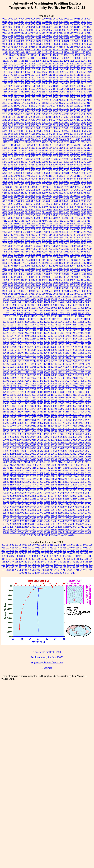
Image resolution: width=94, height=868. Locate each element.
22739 (54, 504)
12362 (40, 322)
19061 (75, 414)
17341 (88, 381)
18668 (40, 406)
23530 (75, 524)
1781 (55, 97)
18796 (61, 409)
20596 (20, 454)
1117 (50, 52)
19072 (20, 417)
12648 (54, 355)
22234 (81, 490)
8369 (72, 271)
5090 (61, 137)
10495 (88, 302)
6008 (61, 181)
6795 (16, 210)
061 (86, 550)
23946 (68, 532)
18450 (88, 400)
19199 (54, 420)
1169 (77, 58)
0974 (5, 50)
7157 (89, 221)
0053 (16, 24)
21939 (81, 482)
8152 (50, 260)
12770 (81, 367)
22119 (61, 487)
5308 (16, 167)
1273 (27, 64)
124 (47, 559)
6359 (39, 198)
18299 (47, 398)
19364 (81, 423)
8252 (89, 268)
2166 (84, 103)
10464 (33, 302)
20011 (6, 437)
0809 (11, 41)
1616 (72, 83)
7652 (33, 246)
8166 (84, 260)
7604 (89, 240)
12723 (61, 361)
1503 (27, 75)
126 (55, 559)
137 (12, 562)
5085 (33, 137)
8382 (22, 274)
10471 (47, 302)
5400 (16, 176)
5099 (11, 139)
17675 (13, 389)
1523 (33, 78)
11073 (20, 313)
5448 (5, 181)
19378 (88, 423)
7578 (89, 238)
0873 (89, 44)
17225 (13, 381)
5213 (22, 156)
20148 (13, 442)
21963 (20, 485)
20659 (20, 457)
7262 (50, 229)
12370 (6, 325)
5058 (72, 131)
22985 (54, 513)
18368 (27, 400)
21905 (54, 482)
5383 (27, 173)
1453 (84, 72)
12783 (61, 370)
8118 (38, 257)
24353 (37, 535)
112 (86, 556)
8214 (22, 268)
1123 (83, 52)
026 (25, 548)
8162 (61, 260)
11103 (74, 316)
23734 (6, 530)
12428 (40, 333)
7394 (39, 232)
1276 (44, 64)
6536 (78, 201)
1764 (78, 94)
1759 (50, 94)
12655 (13, 358)
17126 (47, 378)
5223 (72, 156)
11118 (60, 319)
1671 (22, 89)
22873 (40, 510)
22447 (54, 496)
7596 (50, 240)
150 (65, 562)
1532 (55, 78)
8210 (89, 266)
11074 (27, 313)
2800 (5, 117)
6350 (83, 195)
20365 (27, 448)
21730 (81, 473)
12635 (54, 353)
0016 (83, 19)
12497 (81, 341)
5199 (61, 153)
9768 (80, 297)
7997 (78, 252)
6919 (44, 212)
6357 (27, 198)
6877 (44, 210)
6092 (61, 184)
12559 (75, 344)
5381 (22, 173)
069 (30, 553)
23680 (67, 527)
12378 (54, 325)
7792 (61, 249)
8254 (11, 271)
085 (4, 556)
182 (21, 567)
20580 (88, 451)
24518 (44, 535)
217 (82, 570)
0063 (72, 24)
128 (64, 559)
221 (25, 573)
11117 (53, 319)
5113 (83, 139)
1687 (11, 92)
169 (56, 564)
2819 (50, 117)
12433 (68, 333)
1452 (78, 72)
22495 (88, 496)
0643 (84, 35)
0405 (50, 27)
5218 (50, 156)
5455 (39, 181)
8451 (50, 277)
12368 (81, 322)
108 (73, 556)
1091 (6, 52)
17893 (68, 389)
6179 (72, 187)
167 (47, 564)
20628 (81, 454)
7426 (5, 235)
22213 (54, 490)
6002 (50, 181)
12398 (61, 327)
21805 (40, 476)
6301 (55, 193)
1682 (72, 89)
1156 (6, 58)
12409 (27, 330)
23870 (20, 532)
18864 (54, 412)
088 (17, 556)
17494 (20, 386)
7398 (44, 232)
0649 (22, 38)
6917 (33, 212)
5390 (61, 173)
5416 (78, 176)
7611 (33, 243)
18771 (40, 409)
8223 (50, 268)
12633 (40, 353)
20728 (68, 457)
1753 (16, 94)
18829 (20, 412)
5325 (11, 170)
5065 (16, 134)
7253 (16, 229)
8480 (16, 280)
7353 (89, 229)
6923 (67, 212)
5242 (89, 159)
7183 (67, 224)
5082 (16, 137)
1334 (5, 69)
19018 (47, 414)
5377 (5, 173)
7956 (55, 252)
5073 (55, 134)
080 (78, 553)
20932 (54, 459)
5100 (16, 139)
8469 (78, 277)
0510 (22, 33)
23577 (13, 527)
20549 (47, 451)
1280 (67, 64)
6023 (22, 184)
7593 (33, 240)
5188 (89, 151)
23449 (61, 521)
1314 (16, 66)
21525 (68, 471)
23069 (40, 515)
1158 (17, 58)
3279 (67, 120)
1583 (27, 83)
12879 (33, 375)
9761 (46, 297)
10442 (54, 299)
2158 (44, 103)
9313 (27, 291)
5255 (67, 162)
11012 (88, 308)
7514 (50, 235)
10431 (6, 299)
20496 (75, 448)
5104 (39, 139)
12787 (88, 370)
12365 (61, 322)
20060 (61, 437)
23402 (27, 521)
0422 (5, 30)
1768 (11, 97)
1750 (89, 92)
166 (43, 564)
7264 (61, 229)
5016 (39, 125)
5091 (67, 137)
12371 (13, 325)
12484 (40, 341)
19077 (33, 417)
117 (16, 559)
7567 (55, 238)
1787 (89, 97)
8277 (22, 271)
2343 (39, 111)
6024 (27, 184)
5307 (11, 167)
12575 (88, 344)
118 (21, 559)
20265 (20, 445)
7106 (84, 218)
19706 (6, 431)
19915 (27, 434)
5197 (50, 153)
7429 (11, 235)
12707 (88, 358)
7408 (67, 232)
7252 (11, 229)
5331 (44, 170)
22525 (40, 499)
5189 (5, 153)
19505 (75, 426)
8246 (78, 268)
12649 (61, 355)
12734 (27, 364)
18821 (88, 409)
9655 (27, 294)
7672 (84, 246)
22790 (54, 507)
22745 (75, 504)
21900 (40, 482)
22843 (13, 510)
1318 (39, 66)
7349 (78, 229)
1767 (5, 97)
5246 (22, 162)
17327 (68, 381)
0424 (16, 30)
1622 (11, 86)
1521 (22, 78)
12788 (6, 372)
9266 (16, 288)
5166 (61, 148)
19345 (54, 423)
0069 (16, 27)
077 (65, 553)
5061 (84, 131)
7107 (89, 218)
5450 (16, 181)
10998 (54, 308)
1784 (72, 97)
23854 (88, 530)
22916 (61, 510)
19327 (40, 423)
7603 (84, 240)
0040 (84, 21)
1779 (44, 97)
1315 (22, 66)
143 (38, 562)
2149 (84, 100)
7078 (78, 215)
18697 (61, 406)
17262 (20, 381)
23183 (20, 518)
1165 (55, 58)
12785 (75, 370)
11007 (74, 308)
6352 (89, 195)
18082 (20, 395)
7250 (89, 226)
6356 (22, 198)
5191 (16, 153)
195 (78, 567)
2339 (16, 111)
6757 (83, 207)
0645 (5, 38)
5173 (11, 151)
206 (34, 570)
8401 (84, 274)
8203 (50, 266)
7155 (78, 221)
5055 (55, 131)
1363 (16, 72)
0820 (16, 41)
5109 (67, 139)
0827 (44, 41)
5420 (11, 179)
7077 (72, 215)
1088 (78, 50)
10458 (6, 302)
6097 (89, 184)
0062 (67, 24)
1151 (66, 55)
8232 (61, 268)
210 (51, 570)
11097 (34, 316)
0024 (16, 21)
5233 (39, 159)
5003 (55, 122)
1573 (61, 80)
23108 (81, 515)
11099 (47, 316)
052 (47, 550)
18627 (6, 406)
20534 (27, 451)
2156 (33, 103)
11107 (14, 319)
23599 (40, 527)
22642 (40, 501)
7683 (11, 249)
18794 (54, 409)
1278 (55, 64)
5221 (61, 156)
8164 (72, 260)
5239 (72, 159)
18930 (88, 412)
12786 (81, 370)
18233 (13, 398)
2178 (55, 106)
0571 (83, 33)
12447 (13, 336)
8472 (84, 277)
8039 (33, 254)
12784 (68, 370)
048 (30, 550)
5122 (38, 142)
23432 (47, 521)
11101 (61, 316)
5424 (33, 179)
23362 (6, 521)
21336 (74, 465)
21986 (54, 485)
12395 (47, 327)
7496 (44, 235)
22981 (47, 513)
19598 (27, 428)
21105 (40, 462)
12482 (27, 341)
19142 (13, 420)
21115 (47, 462)
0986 (22, 50)
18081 (13, 395)
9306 (11, 291)
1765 (84, 94)
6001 (44, 181)
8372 (78, 271)
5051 (39, 131)
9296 (61, 288)
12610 (61, 347)
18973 (13, 414)
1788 (5, 100)
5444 (72, 179)
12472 (54, 339)
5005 (67, 122)
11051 (40, 311)
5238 (67, 159)
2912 (89, 117)
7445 (16, 235)
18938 (6, 414)
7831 (78, 249)
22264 (33, 493)
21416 (33, 468)
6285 (33, 193)
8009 (5, 254)
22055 (88, 485)
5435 (67, 179)
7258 (33, 229)
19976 (54, 434)
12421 (13, 333)
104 (65, 556)
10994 (27, 308)
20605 (40, 454)
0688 (50, 38)
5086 (39, 137)
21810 (47, 476)
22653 (47, 501)
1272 (22, 64)
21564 (6, 473)
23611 (54, 527)
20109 (27, 440)
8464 (67, 277)
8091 (22, 257)
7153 (67, 221)
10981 (33, 305)
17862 (61, 389)
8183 (61, 263)
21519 (61, 471)
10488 (68, 302)
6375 (61, 198)
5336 (67, 170)
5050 (33, 131)
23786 (40, 530)
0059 (50, 24)
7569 (67, 238)
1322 (55, 66)
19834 (68, 431)
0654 (44, 38)
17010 (20, 378)
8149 (39, 260)
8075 (78, 254)
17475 (6, 386)
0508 (11, 33)
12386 (20, 327)
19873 (88, 431)
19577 (13, 428)
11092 (7, 316)
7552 (11, 238)
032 (51, 548)
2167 (89, 103)
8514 (5, 282)
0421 (89, 27)
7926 (44, 252)
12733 (20, 364)
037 (73, 548)
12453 (54, 336)
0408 (67, 27)
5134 (11, 145)
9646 (11, 294)
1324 (67, 66)
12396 (54, 327)
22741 (61, 504)
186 (38, 567)
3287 (22, 122)
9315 (33, 291)
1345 (61, 69)
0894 (78, 47)
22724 (27, 504)
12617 (20, 350)
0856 (67, 44)
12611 (68, 347)
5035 (50, 128)
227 (51, 573)
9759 (41, 297)
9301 (72, 288)
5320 (72, 167)
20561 (54, 451)
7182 (61, 224)
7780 (50, 249)
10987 (75, 305)
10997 (47, 308)
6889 (5, 212)
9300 (67, 288)
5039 (72, 128)
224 (38, 573)
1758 (44, 94)
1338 (27, 69)
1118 (55, 52)
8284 (39, 271)
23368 (13, 521)
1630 (39, 86)
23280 (47, 518)
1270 (11, 64)
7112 (5, 221)
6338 (67, 195)
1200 (44, 61)
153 (78, 562)
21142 (67, 462)
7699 (27, 249)
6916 (27, 212)
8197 (22, 266)
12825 (81, 372)
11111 (34, 319)
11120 (67, 319)
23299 (54, 518)
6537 (84, 201)
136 (8, 562)
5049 (27, 131)
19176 (33, 420)
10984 (54, 305)
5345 (78, 170)
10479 (54, 302)
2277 (84, 108)
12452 (47, 336)
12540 (6, 344)
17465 (81, 384)
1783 (67, 97)
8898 (55, 282)
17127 (54, 378)
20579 (81, 451)
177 (91, 564)
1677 (50, 89)
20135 (67, 440)
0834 (84, 41)
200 (8, 570)
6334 (44, 195)
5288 (39, 165)
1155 (88, 55)
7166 (39, 224)
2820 (55, 117)
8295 (44, 271)
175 (82, 564)
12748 (81, 364)
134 (90, 559)
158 (8, 564)
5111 (72, 139)
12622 (54, 350)
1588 (55, 83)
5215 (33, 156)
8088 (16, 257)
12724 (67, 361)
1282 (78, 64)
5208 (84, 153)
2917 (27, 120)
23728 (88, 527)
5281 (5, 165)
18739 (6, 409)
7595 (44, 240)
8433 (16, 277)
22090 (40, 487)
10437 (40, 299)
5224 (78, 156)
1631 (44, 86)
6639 (67, 204)
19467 (68, 426)
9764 (63, 297)
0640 (67, 35)
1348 (78, 69)
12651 (75, 355)
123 (42, 559)
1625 (27, 86)
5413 (61, 176)
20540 (33, 451)
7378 (11, 232)
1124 (88, 52)
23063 (33, 515)
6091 (55, 184)
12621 (47, 350)
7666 (67, 246)
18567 (61, 403)
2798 (84, 114)
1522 (27, 78)
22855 (27, 510)
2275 (72, 108)
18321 (75, 398)
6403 (39, 201)
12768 (68, 367)
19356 (68, 423)
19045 (61, 414)
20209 (61, 442)
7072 (61, 215)
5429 (50, 179)
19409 (27, 426)
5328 (27, 170)
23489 (27, 524)
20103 (13, 440)
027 (30, 548)
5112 (78, 139)
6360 (44, 198)
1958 (39, 100)
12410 (33, 330)
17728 (33, 389)
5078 (84, 134)
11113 (47, 319)
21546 (88, 471)
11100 (54, 316)
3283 (89, 120)
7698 (22, 249)
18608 (88, 403)
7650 (27, 246)
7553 (16, 238)
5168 (72, 148)
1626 (33, 86)
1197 (27, 61)
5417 (83, 176)
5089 (55, 137)
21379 (13, 468)
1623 (16, 86)
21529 (75, 471)
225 (43, 573)
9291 (44, 288)
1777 (33, 97)
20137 (81, 440)
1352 (11, 72)
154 (82, 562)
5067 (27, 134)
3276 (50, 120)
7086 (33, 218)
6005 (55, 181)
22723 (20, 504)
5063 (5, 134)
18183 (88, 395)
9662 (50, 294)
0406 (55, 27)
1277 (50, 64)
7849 (11, 252)
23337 (75, 518)
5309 (22, 167)
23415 (40, 521)
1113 (28, 52)
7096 (67, 218)
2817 (39, 117)
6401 (33, 201)
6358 (33, 198)
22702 (81, 501)
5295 (44, 165)
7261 (44, 229)
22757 (13, 507)
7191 (22, 226)
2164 (72, 103)
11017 (13, 311)
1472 (5, 75)
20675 (33, 457)
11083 (47, 313)
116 (12, 559)
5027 (5, 128)
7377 (5, 232)
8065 (61, 254)
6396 (16, 201)
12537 (88, 341)
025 (21, 548)
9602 (55, 291)
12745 (68, 364)
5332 (50, 170)
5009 (89, 122)
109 (78, 556)
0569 (72, 33)
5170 (84, 148)
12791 (20, 372)
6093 (67, 184)
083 (91, 553)
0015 (78, 19)
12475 (68, 339)
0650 (27, 38)
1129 (28, 55)
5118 (16, 142)
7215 (50, 226)
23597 (33, 527)
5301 (67, 165)
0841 (27, 44)
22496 (6, 499)
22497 (13, 499)
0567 (61, 33)
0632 (55, 35)
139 (21, 562)
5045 (5, 131)
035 (65, 548)
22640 (33, 501)
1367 (39, 72)
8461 (61, 277)
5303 (78, 165)
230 (65, 573)
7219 (61, 226)
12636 (61, 353)
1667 (89, 86)
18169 (81, 395)
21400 (27, 468)
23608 (47, 527)
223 (34, 573)
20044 (33, 437)
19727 (27, 431)
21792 (27, 476)
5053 (50, 131)
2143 (50, 100)
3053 (33, 120)
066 (17, 553)
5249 (39, 162)
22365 (88, 493)
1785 (78, 97)
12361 (33, 322)
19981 (61, 434)
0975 (11, 50)
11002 (61, 308)
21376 (6, 468)
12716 (40, 361)
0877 (22, 47)
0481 (84, 30)
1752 (11, 94)
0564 (44, 33)
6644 (5, 207)
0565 (50, 33)
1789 (11, 100)
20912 (27, 459)
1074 (33, 50)
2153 (16, 103)
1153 (77, 55)
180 (12, 567)
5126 (61, 142)
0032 (55, 21)
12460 (13, 339)
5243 (5, 162)
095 (39, 556)
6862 (22, 210)
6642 (84, 204)
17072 (33, 378)
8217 (39, 268)
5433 (55, 179)
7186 (84, 224)
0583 (11, 35)
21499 (40, 471)
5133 (5, 145)
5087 (44, 137)
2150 (89, 100)
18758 (20, 409)
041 (91, 548)
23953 (75, 532)
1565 (16, 80)
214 (69, 570)
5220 (55, 156)
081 (82, 553)
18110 (54, 395)
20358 (20, 448)
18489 (27, 403)
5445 (78, 179)
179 (8, 567)
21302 (61, 465)
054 (56, 550)
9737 (78, 294)
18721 (75, 406)
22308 (81, 493)
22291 (68, 493)
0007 (39, 19)
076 (60, 553)
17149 (61, 378)
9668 (61, 294)
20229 (81, 442)
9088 (16, 285)
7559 (39, 238)
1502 (22, 75)
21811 (54, 476)
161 (21, 564)
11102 (67, 316)
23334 (68, 518)
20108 (20, 440)
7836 (84, 249)
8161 (55, 260)
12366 (68, 322)
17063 (27, 378)
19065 (88, 414)
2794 (61, 114)
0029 (39, 21)
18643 (20, 406)
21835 (6, 479)
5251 (50, 162)
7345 (72, 229)
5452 (27, 181)
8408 (5, 277)
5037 (61, 128)
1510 (50, 75)
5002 (50, 122)
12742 (54, 364)
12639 (81, 353)
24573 (51, 535)
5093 (78, 137)
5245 (16, 162)
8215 (27, 268)
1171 (88, 58)
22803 (61, 507)
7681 (5, 249)
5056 (61, 131)
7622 (78, 243)
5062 (89, 131)
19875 (6, 434)
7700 (33, 249)
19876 (13, 434)
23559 (6, 527)
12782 (54, 370)
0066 (89, 24)
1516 (83, 75)
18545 (40, 403)
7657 (39, 246)
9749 (89, 294)
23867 (13, 532)
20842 (6, 459)
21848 (40, 479)
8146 (33, 260)
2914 (11, 120)
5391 (67, 173)
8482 (27, 280)
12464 (33, 339)
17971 (13, 392)
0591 (27, 35)
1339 (33, 69)
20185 (47, 442)
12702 (81, 358)
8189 (84, 263)
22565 (81, 499)
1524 (39, 78)
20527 (6, 451)
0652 (39, 38)
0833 (78, 41)
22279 (61, 493)
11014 (6, 311)
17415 (40, 384)
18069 (6, 395)
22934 (75, 510)
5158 (16, 148)
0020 (11, 21)
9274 (22, 288)
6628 (11, 204)
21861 (54, 479)
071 (38, 553)
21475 (88, 468)
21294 (47, 465)
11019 (27, 311)
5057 (67, 131)
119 (25, 559)
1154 (83, 55)
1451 (72, 72)
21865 (61, 479)
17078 (40, 378)
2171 (22, 106)
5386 (44, 173)
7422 (84, 232)
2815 (27, 117)
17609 (81, 386)
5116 (11, 142)
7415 (78, 232)
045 (17, 550)
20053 (40, 437)
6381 (67, 198)
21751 (88, 473)
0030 (44, 21)
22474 (68, 496)
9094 (33, 285)
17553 (54, 386)
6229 (50, 190)
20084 (81, 437)
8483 (33, 280)
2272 (55, 108)
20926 (47, 459)
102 (56, 556)
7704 (39, 249)
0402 (39, 27)
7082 (11, 218)
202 (17, 570)
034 (60, 548)
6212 (78, 187)
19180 (40, 420)
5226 (89, 156)
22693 (75, 501)
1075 (39, 50)
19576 (6, 428)
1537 (78, 78)
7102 (78, 218)
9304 (89, 288)
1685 (89, 89)
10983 (47, 305)
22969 (20, 513)
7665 (61, 246)
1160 (28, 58)
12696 (61, 358)
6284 (27, 193)
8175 (27, 263)
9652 (22, 294)
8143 (16, 260)
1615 (67, 83)
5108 (61, 139)
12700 (68, 358)
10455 (81, 299)
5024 (78, 125)
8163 (67, 260)
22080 (27, 487)
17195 (6, 381)
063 (3, 553)
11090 (81, 313)
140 (25, 562)
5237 (61, 159)
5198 (55, 153)
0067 (5, 27)
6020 (5, 184)
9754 (18, 297)
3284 (5, 122)
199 (3, 570)
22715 (6, 504)
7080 (89, 215)
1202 (55, 61)
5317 (55, 167)
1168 (72, 58)
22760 (20, 507)
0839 (16, 44)
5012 (16, 125)
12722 (54, 361)
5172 (5, 151)
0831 (67, 41)
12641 (6, 355)
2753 (72, 111)
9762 (52, 297)
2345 (50, 111)
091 (30, 556)
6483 (50, 201)
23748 (13, 530)
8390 (44, 274)
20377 (33, 448)
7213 (39, 226)
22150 (74, 487)
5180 (50, 151)
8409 (11, 277)
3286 (16, 122)
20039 (13, 437)
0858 (78, 44)
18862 (47, 412)
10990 (6, 308)
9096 (44, 285)
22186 (27, 490)
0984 (16, 50)
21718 (75, 473)
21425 (40, 468)
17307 (47, 381)
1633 (55, 86)
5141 (50, 145)
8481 (22, 280)
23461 (81, 521)
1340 (39, 69)
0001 (5, 19)
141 (30, 562)
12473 (61, 339)
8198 (27, 266)
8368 (67, 271)
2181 (72, 106)
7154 (72, 221)
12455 (68, 336)
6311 (22, 195)
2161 (55, 103)
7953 (50, 252)
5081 (11, 137)
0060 (55, 24)
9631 (67, 291)
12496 (75, 341)
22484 (81, 496)
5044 (89, 128)
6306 (84, 193)
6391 (84, 198)
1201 (49, 61)
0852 (44, 44)
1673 (33, 89)
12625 (75, 350)
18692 (54, 406)
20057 (47, 437)
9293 (50, 288)
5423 (27, 179)
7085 (27, 218)
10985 (61, 305)
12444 (81, 333)
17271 (40, 381)
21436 (54, 468)
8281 (33, 271)
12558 (68, 344)
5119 (22, 142)
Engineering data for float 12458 (47, 663)
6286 (39, 193)
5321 (78, 167)
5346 (84, 170)
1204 (66, 61)
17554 (61, 386)
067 (21, 553)
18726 (81, 406)
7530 (61, 235)
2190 (16, 108)
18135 (67, 395)
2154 (22, 103)
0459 (61, 30)
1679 (61, 89)
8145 (27, 260)
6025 (33, 184)
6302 (61, 193)
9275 (27, 288)
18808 (68, 409)
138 (17, 562)
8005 (84, 252)
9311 (16, 291)
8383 (27, 274)
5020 (61, 125)
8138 (89, 257)
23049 (6, 515)
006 (30, 545)
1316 (27, 66)
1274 (33, 64)
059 (78, 550)
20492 (68, 448)
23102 (75, 515)
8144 (22, 260)
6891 (11, 212)
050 (38, 550)
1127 (17, 55)
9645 (5, 294)
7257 (27, 229)
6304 (72, 193)
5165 (55, 148)
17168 (75, 378)
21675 (54, 473)
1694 (44, 92)
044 (12, 550)
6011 (72, 181)
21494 (33, 471)
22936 (81, 510)
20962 (68, 459)
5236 (55, 159)
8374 (84, 271)
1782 (61, 97)
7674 (89, 246)
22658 (54, 501)
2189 (11, 108)
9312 (22, 291)
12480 (13, 341)
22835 (6, 510)
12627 (88, 350)
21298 (54, 465)
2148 (78, 100)
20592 (13, 454)
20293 (54, 445)
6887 (84, 210)
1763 (72, 94)
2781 (84, 111)
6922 (61, 212)
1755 (27, 94)
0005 (27, 19)
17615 (88, 386)
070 (34, 553)
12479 (6, 341)
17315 (61, 381)
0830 (61, 41)
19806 (61, 431)
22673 (61, 501)
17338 (81, 381)
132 (82, 559)
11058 (74, 311)
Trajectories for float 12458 (47, 652)
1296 (89, 64)
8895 (44, 282)
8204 (55, 266)
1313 (11, 66)
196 (82, 567)
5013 (22, 125)
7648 (22, 246)
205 (30, 570)
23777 (27, 530)
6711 (11, 207)
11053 (47, 311)
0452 (22, 30)
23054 (20, 515)
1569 (39, 80)
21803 (33, 476)
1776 (27, 97)
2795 (67, 114)
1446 (50, 72)
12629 (13, 353)
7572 (72, 238)
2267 (27, 108)
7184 (72, 224)
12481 (20, 341)
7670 (78, 246)
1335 (11, 69)
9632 (72, 291)
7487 (39, 235)
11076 (33, 313)
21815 (61, 476)
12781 (47, 370)
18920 (81, 412)
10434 (20, 299)
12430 (54, 333)
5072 (50, 134)
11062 (81, 311)
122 (38, 559)
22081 (33, 487)
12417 (74, 330)
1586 (44, 83)
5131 (83, 142)
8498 (67, 280)
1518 (5, 78)
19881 (20, 434)
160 (17, 564)
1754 (22, 94)
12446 (6, 336)
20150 (20, 442)
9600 (50, 291)
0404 (44, 27)
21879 (88, 479)
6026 (39, 184)
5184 (72, 151)
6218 (83, 187)
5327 (22, 170)
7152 (61, 221)
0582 (5, 35)
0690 (61, 38)
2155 (27, 103)
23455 (75, 521)
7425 (89, 232)
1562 (89, 78)
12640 (88, 353)
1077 (50, 50)
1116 (45, 52)
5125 (55, 142)
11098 (40, 316)
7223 (83, 226)
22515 (27, 499)
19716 (13, 431)
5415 (72, 176)
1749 (84, 92)
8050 (44, 254)
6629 (16, 204)
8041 (39, 254)
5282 (11, 165)
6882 (61, 210)
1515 (78, 75)
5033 (39, 128)
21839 (20, 479)
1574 (67, 80)
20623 (68, 454)
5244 (11, 162)
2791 (50, 114)
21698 (68, 473)
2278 (89, 108)
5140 (44, 145)
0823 (33, 41)
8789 (11, 282)
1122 (77, 52)
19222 (74, 420)
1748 (78, 92)
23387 (20, 521)
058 (73, 550)
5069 (39, 134)
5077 (78, 134)
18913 (75, 412)
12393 (40, 327)
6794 (11, 210)
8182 (55, 263)
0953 (89, 47)
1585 (39, 83)
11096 (27, 316)
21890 (27, 482)
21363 (88, 465)
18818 (75, 409)
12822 (61, 372)
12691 (54, 358)
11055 (61, 311)
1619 (89, 83)
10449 (75, 299)
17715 (27, 389)
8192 (89, 263)
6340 (78, 195)
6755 (72, 207)
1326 (72, 66)
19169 (27, 420)
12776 (20, 370)
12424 (27, 333)
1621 (5, 86)
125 (51, 559)
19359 (75, 423)
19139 (6, 420)
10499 (13, 305)
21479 (6, 471)
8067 (72, 254)
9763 (58, 297)
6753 (61, 207)
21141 (61, 462)
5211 (11, 156)
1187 (16, 61)
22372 (6, 496)
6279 (89, 190)
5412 (55, 176)
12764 (54, 367)
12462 (27, 339)
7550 (5, 238)
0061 (61, 24)
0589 (22, 35)
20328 (61, 445)
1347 (72, 69)
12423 (20, 333)
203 (21, 570)
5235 (50, 159)
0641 (72, 35)
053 (51, 550)
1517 (89, 75)
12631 (27, 353)
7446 (22, 235)
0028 (33, 21)
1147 (44, 55)
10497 (6, 305)
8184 (67, 263)
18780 (47, 409)
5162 (39, 148)
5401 (22, 176)
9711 (67, 294)
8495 (55, 280)
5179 (44, 151)
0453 (27, 30)
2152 (11, 103)
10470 (40, 302)
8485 (39, 280)
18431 (81, 400)
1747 (72, 92)
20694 (40, 457)
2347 (61, 111)
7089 (44, 218)
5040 (78, 128)
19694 (88, 428)
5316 (50, 167)
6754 (67, 207)
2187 (89, 106)
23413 (33, 521)
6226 (33, 190)
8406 (89, 274)
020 (91, 545)
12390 (33, 327)
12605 (27, 347)
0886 (50, 47)
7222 (78, 226)
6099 (11, 187)
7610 (27, 243)
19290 (6, 423)
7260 (39, 229)
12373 (27, 325)
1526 (50, 78)
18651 (27, 406)
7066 (50, 215)
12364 (54, 322)
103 (60, 556)
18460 (6, 403)
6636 (50, 204)
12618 (27, 350)
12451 (40, 336)
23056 (27, 515)
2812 (11, 117)
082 (86, 553)
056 (65, 550)
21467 (81, 468)
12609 (54, 347)
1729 (61, 92)
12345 (6, 322)
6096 (84, 184)
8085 (5, 257)
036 (69, 548)
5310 (27, 167)
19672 (81, 428)
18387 (54, 400)
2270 (44, 108)
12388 (27, 327)
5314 (39, 167)
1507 (39, 75)
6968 (5, 215)
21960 (13, 485)
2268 (33, 108)
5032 (33, 128)
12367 (75, 322)
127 (60, 559)
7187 (89, 224)
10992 (20, 308)
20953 (61, 459)
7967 (61, 252)
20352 (6, 448)
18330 (88, 398)
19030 (54, 414)
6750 (44, 207)
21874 (75, 479)
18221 (6, 398)
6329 (39, 195)
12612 (74, 347)
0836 (5, 44)
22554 (61, 499)
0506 (89, 30)
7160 (16, 224)
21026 (20, 462)
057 (69, 550)
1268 (5, 64)
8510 (84, 280)
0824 (39, 41)
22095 (47, 487)
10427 (86, 297)
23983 (23, 535)
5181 (55, 151)
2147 (72, 100)
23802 (47, 530)
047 (25, 550)
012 (56, 545)
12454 (61, 336)
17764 (40, 389)
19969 (40, 434)
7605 (5, 243)
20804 (75, 457)
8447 (39, 277)
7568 (61, 238)
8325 (55, 271)
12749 (88, 364)
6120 (55, 187)
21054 (27, 462)
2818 (44, 117)
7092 (55, 218)
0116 (22, 27)
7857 (22, 252)
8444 (33, 277)
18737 (88, 406)
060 (82, 550)
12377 (47, 325)
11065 (6, 313)
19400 (13, 426)
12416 (67, 330)
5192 (22, 153)
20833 (88, 457)
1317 (33, 66)
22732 (47, 504)
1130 (33, 55)
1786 (84, 97)
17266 (27, 381)
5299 (55, 165)
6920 (50, 212)
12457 (81, 336)
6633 (39, 204)
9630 (61, 291)
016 (73, 545)
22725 (33, 504)
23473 (88, 521)
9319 (44, 291)
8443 (27, 277)
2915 (16, 120)
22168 (6, 490)
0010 (50, 19)
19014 (33, 414)
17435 (68, 384)
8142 (11, 260)
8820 (27, 282)
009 (43, 545)
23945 (61, 532)
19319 (33, 423)
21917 (68, 482)
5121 (33, 142)
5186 (78, 151)
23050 (13, 515)
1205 (72, 61)
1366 (33, 72)
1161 (33, 58)
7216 (55, 226)
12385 (13, 327)
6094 (72, 184)
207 (38, 570)
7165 (33, 224)
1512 (61, 75)
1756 (33, 94)
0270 (27, 27)
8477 (11, 280)
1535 (67, 78)
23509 (47, 524)
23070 (47, 515)
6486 (67, 201)
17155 (68, 378)
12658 (33, 358)
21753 (6, 476)
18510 (33, 403)
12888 (88, 375)
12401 (75, 327)
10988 (81, 305)
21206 (81, 462)
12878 (27, 375)
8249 (83, 268)
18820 (81, 409)
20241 (88, 442)
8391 (50, 274)
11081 (40, 313)
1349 (84, 69)
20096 (6, 440)
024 (17, 548)
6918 (39, 212)
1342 (50, 69)
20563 (61, 451)
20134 (61, 440)
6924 (72, 212)
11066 (13, 313)
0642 (78, 35)
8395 (72, 274)
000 (3, 545)
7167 (44, 224)
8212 (10, 268)
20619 (54, 454)
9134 (67, 285)
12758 (47, 367)
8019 (16, 254)
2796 (72, 114)
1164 (50, 58)
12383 (88, 325)
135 (3, 562)
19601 (33, 428)
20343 (88, 445)
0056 (33, 24)
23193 (33, 518)
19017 (40, 414)
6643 (89, 204)
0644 (89, 35)
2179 (61, 106)
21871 (68, 479)
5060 (78, 131)
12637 (68, 353)
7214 (44, 226)
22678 (68, 501)
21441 (61, 468)
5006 (72, 122)
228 (56, 573)
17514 (27, 386)
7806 (67, 249)
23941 (47, 532)
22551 (54, 499)
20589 (6, 454)
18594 (75, 403)
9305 (5, 291)
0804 (84, 38)
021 (3, 548)
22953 (88, 510)
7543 (72, 235)
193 (69, 567)
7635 (89, 243)
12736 (33, 364)
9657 (33, 294)
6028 (50, 184)
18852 (33, 412)
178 (3, 567)
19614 (47, 428)
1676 (44, 89)
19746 (40, 431)
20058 (54, 437)
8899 (61, 282)
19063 (81, 414)
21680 (61, 473)
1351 (5, 72)
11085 (61, 313)
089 (21, 556)
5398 (5, 176)
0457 (50, 30)
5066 (22, 134)
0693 (78, 38)
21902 (47, 482)
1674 (39, 89)
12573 (81, 344)
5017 (44, 125)
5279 (84, 162)
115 (8, 559)
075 (56, 553)
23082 (61, 515)
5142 (55, 145)
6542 (89, 201)
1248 (89, 61)
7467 (33, 235)
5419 (5, 179)
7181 (55, 224)
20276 (40, 445)
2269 (39, 108)
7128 (16, 221)
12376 (40, 325)
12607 (40, 347)
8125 (55, 257)
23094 (68, 515)
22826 (81, 507)
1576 (78, 80)
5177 (33, 151)
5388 (50, 173)
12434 (75, 333)
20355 (13, 448)
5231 (27, 159)
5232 (33, 159)
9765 (69, 297)
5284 (22, 165)
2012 (44, 100)
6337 (61, 195)
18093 (27, 395)
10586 (27, 305)
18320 (68, 398)
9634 (78, 291)
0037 (78, 21)
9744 (83, 294)
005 (25, 545)
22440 (40, 496)
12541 (13, 344)
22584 (6, 501)
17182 (88, 378)
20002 (88, 434)
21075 (34, 462)
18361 (20, 400)
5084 (27, 137)
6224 (22, 190)
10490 (75, 302)
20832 (81, 457)
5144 (67, 145)
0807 (5, 41)
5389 (55, 173)
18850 (27, 412)
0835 (89, 41)
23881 (27, 532)
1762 (67, 94)
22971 (27, 513)
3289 (33, 122)
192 (65, 567)
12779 (33, 370)
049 (34, 550)
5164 (50, 148)
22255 (20, 493)
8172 (11, 263)
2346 (55, 111)
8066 (67, 254)
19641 (68, 428)
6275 (67, 190)
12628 (6, 353)
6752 (55, 207)
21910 (61, 482)
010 (47, 545)
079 (73, 553)
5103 (33, 139)
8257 (16, 271)
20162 (27, 442)
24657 (57, 535)
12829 (20, 375)
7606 (11, 243)
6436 (44, 201)
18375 (40, 400)
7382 (22, 232)
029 (38, 548)
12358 (20, 322)
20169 (33, 442)
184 (30, 567)
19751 (47, 431)
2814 (22, 117)
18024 (47, 392)
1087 (72, 50)
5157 (11, 148)
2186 (84, 106)
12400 (68, 327)
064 (8, 553)
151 (69, 562)
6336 (55, 195)
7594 (39, 240)
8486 (44, 280)
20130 (47, 440)
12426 (33, 333)
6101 (16, 187)
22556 (75, 499)
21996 (61, 485)
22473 (61, 496)
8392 (55, 274)
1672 (27, 89)
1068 (27, 50)
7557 (27, 238)
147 (51, 562)
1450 (67, 72)
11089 (74, 313)
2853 (67, 117)
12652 (81, 355)
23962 (81, 532)
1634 (61, 86)
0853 (50, 44)
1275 (39, 64)
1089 (84, 50)
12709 (13, 361)
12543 (27, 344)
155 (86, 562)
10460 (13, 302)
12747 (75, 364)
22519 (33, 499)
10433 (13, 299)
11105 (87, 316)
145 (47, 562)
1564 (11, 80)
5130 (78, 142)
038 (78, 548)
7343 (67, 229)
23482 (13, 524)
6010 (67, 181)
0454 (33, 30)
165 (38, 564)
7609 (22, 243)
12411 (40, 330)
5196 (44, 153)
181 (17, 567)
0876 (16, 47)
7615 (55, 243)
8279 (27, 271)
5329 (33, 170)
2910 (78, 117)
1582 (22, 83)
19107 (61, 417)
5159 (22, 148)
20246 (6, 445)
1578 (89, 80)
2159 (50, 103)
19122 (81, 417)
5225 (83, 156)
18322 (81, 398)
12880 (40, 375)
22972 (33, 513)
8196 (16, 266)
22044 (81, 485)
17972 (20, 392)
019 (86, 545)
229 (60, 573)
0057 (39, 24)
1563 (5, 80)
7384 (27, 232)
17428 (54, 384)
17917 (81, 389)
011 (51, 545)
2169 (11, 106)
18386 (47, 400)
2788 (33, 114)
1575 (72, 80)
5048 (22, 131)
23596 (27, 527)
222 (30, 573)
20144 (6, 442)
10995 (34, 308)
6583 (5, 204)
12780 (40, 370)
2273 (61, 108)
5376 (89, 170)
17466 (88, 384)
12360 (27, 322)
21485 (13, 471)
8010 (11, 254)
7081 (5, 218)
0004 (22, 19)
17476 (13, 386)
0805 (89, 38)
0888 (61, 47)
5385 (39, 173)
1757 (39, 94)
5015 (33, 125)
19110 (68, 417)
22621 (27, 501)
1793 (27, 100)
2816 (33, 117)
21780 (20, 476)
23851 (75, 530)
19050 (68, 414)
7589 (27, 240)
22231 (75, 490)
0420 (83, 27)
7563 (44, 238)
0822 (27, 41)
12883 (61, 375)
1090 (89, 50)
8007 (89, 252)
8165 (78, 260)
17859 (54, 389)
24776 (64, 535)
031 (47, 548)
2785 (16, 114)
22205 (40, 490)
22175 (13, 490)
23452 (68, 521)
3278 (61, 120)
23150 (13, 518)
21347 (81, 465)
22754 (88, 504)
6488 (72, 201)
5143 (61, 145)
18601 (81, 403)
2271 (50, 108)
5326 (16, 170)
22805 (68, 507)
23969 (88, 532)
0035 (72, 21)
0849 (33, 44)
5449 (11, 181)
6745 (16, 207)
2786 (22, 114)
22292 (75, 493)
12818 (33, 372)
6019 (89, 181)
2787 (27, 114)
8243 (72, 268)
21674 (47, 473)
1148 (50, 55)
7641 (5, 246)
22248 (13, 493)
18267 (27, 398)
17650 (6, 389)
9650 (16, 294)
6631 (27, 204)
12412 (47, 330)
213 (64, 570)
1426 (44, 72)
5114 (89, 139)
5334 (61, 170)
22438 (33, 496)
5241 (84, 159)
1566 (22, 80)
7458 (27, 235)
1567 (27, 80)
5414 (67, 176)
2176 (50, 106)
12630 (20, 353)
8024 (22, 254)
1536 (72, 78)
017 (77, 545)
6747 (27, 207)
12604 (20, 347)
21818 (67, 476)
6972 (16, 215)
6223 (16, 190)
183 (25, 567)
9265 (11, 288)
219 (91, 570)
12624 (68, 350)
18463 (13, 403)
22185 (20, 490)
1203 (61, 61)
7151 (55, 221)
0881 (39, 47)
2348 (67, 111)
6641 (78, 204)
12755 (33, 367)
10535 (20, 305)
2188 (5, 108)
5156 (5, 148)
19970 (47, 434)
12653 (88, 355)
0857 (72, 44)
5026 (89, 125)
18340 (6, 400)
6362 (55, 198)
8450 (44, 277)
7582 (5, 240)
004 (21, 545)
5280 (89, 162)
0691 (67, 38)
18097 (33, 395)
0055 (27, 24)
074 (51, 553)
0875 (11, 47)
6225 (27, 190)
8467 (72, 277)
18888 (68, 412)
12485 (47, 341)
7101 (72, 218)
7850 (16, 252)
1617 (78, 83)
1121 (72, 52)
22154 (81, 487)
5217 (44, 156)
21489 (27, 471)
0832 (72, 41)
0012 (61, 19)
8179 (44, 263)
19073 (27, 417)
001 (8, 545)
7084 (22, 218)
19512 (81, 426)
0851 (39, 44)
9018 (89, 282)
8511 (89, 280)
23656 (61, 527)
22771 (33, 507)
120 (29, 559)
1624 (22, 86)
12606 (33, 347)
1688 (16, 92)
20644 (13, 457)
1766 (89, 94)
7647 (16, 246)
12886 (81, 375)
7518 (55, 235)
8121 (44, 257)
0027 (27, 21)
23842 (68, 530)
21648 (20, 473)
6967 (89, 212)
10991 (13, 308)
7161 (22, 224)
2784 (11, 114)
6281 (11, 193)
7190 (16, 226)
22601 (13, 501)
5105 (44, 139)
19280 (88, 420)
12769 (75, 367)
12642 (13, 355)
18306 (54, 398)
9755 (24, 297)
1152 (72, 55)
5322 (83, 167)
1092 (11, 52)
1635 (67, 86)
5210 (5, 156)
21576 (13, 473)
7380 (16, 232)
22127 (67, 487)
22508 (20, 499)
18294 (40, 398)
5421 (16, 179)
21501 (47, 471)
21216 (88, 462)
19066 (6, 417)
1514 (72, 75)
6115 (39, 187)
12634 (47, 353)
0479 (78, 30)
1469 (89, 72)
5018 (50, 125)
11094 (20, 316)
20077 (74, 437)
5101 (22, 139)
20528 (13, 451)
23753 (20, 530)
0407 (61, 27)
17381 (20, 384)
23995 (30, 535)
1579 (5, 83)
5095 (89, 137)
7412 (72, 232)
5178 (39, 151)
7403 (55, 232)
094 (34, 556)
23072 (54, 515)
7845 (5, 252)
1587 (50, 83)
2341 (27, 111)
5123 (44, 142)
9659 (39, 294)
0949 (84, 47)
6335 (50, 195)
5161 (33, 148)
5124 (50, 142)
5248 (33, 162)
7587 (22, 240)
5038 (67, 128)
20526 (88, 448)
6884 (72, 210)
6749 (39, 207)
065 (12, 553)
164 (34, 564)
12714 (33, 361)
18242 (20, 398)
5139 (39, 145)
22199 (33, 490)
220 (21, 573)
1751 (5, 94)
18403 (68, 400)
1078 (55, 50)
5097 (5, 139)
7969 (67, 252)
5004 (61, 122)
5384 (33, 173)
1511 (55, 75)
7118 (11, 221)
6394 (11, 201)
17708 (20, 389)
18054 (75, 392)
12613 (81, 347)
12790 (13, 372)
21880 (6, 482)
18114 (61, 395)
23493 (33, 524)
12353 (13, 322)
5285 (27, 165)
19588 (20, 428)
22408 (20, 496)
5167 (67, 148)
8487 (50, 280)
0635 (61, 35)
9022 (5, 285)
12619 (33, 350)
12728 (88, 361)
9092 (27, 285)
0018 (89, 19)
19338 (47, 423)
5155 (89, 145)
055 (60, 550)
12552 (61, 344)
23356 (88, 518)
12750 (6, 367)
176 (86, 564)
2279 (5, 111)
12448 (20, 336)
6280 (5, 193)
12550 (47, 344)
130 (73, 559)
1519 (11, 78)
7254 (22, 229)
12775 (13, 370)
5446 (84, 179)
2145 (61, 100)
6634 (44, 204)
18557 (54, 403)
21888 (20, 482)
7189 (11, 226)
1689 (22, 92)
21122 (54, 462)
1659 (84, 86)
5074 (61, 134)
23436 (54, 521)
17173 (81, 378)
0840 (22, 44)
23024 (68, 513)
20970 (75, 459)
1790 (16, 100)
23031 (75, 513)
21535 (81, 471)
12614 (88, 347)
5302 (72, 165)
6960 (78, 212)
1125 (6, 55)
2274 (67, 108)
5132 (89, 142)
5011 (11, 125)
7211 (27, 226)
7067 (55, 215)
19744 (33, 431)
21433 (47, 468)
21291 (40, 465)
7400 (50, 232)
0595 (50, 35)
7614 (50, 243)
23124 (88, 515)
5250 (44, 162)
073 (47, 553)
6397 (22, 201)
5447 (89, 179)
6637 (55, 204)
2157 (39, 103)
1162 (39, 58)
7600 (72, 240)
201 (12, 570)
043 (8, 550)
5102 (28, 139)
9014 (78, 282)
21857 (47, 479)
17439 (75, 384)
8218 (44, 268)
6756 (78, 207)
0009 (44, 19)
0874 (5, 47)
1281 (72, 64)
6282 (16, 193)
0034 (67, 21)
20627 (75, 454)
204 (25, 570)
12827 (6, 375)
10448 (68, 299)
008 (38, 545)
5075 (67, 134)
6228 (44, 190)
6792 (89, 207)
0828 (50, 41)
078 (69, 553)
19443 (54, 426)
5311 (33, 167)
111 (82, 556)
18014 (40, 392)
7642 (11, 246)
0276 (33, 27)
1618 (84, 83)
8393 (61, 274)
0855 (61, 44)
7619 (67, 243)
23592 (20, 527)
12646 (40, 355)
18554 (47, 403)
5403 (33, 176)
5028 (11, 128)
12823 (68, 372)
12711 (20, 361)
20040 (19, 437)
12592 (6, 347)
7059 (44, 215)
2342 (33, 111)
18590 (68, 403)
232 (73, 573)
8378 (5, 274)
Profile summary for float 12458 (47, 657)
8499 (72, 280)
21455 (68, 468)
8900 (67, 282)
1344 (55, 69)
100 (47, 556)
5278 (78, 162)
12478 (88, 339)
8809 (22, 282)
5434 (61, 179)
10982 (40, 305)
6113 (33, 187)
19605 (40, 428)
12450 (33, 336)
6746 (22, 207)
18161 (74, 395)
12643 (20, 355)
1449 (61, 72)
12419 (88, 330)
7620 (72, 243)
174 (78, 564)
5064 (11, 134)
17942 (6, 392)
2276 (78, 108)
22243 (6, 493)
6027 (44, 184)
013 (60, 545)
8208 (78, 266)
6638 (61, 204)
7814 (72, 249)
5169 (78, 148)
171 (65, 564)
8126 (61, 257)
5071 (44, 134)
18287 (33, 398)
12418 (81, 330)
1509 (44, 75)
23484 (20, 524)
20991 (6, 462)
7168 (50, 224)
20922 (40, 459)
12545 (33, 344)
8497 (61, 280)
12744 (61, 364)
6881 (55, 210)
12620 (40, 350)
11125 (80, 319)
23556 (88, 524)
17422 (47, 384)
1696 (55, 92)
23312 (61, 518)
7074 (67, 215)
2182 (78, 106)
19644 (75, 428)
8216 (33, 268)
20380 (40, 448)
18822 (6, 412)
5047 (16, 131)
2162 (61, 103)
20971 (81, 459)
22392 (13, 496)
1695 (50, 92)
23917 (33, 532)
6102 (22, 187)
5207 (78, 153)
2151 (5, 103)
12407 (13, 330)
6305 (78, 193)
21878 (81, 479)
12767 (61, 367)
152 (73, 562)
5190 (11, 153)
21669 (40, 473)
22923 (68, 510)
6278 (84, 190)
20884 (20, 459)
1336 (16, 69)
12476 (75, 339)
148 (56, 562)
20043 (26, 437)
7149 (44, 221)
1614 (61, 83)
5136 (22, 145)
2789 (39, 114)
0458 (55, 30)
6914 (16, 212)
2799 (89, 114)
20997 (13, 462)
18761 (27, 409)
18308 (61, 398)
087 (12, 556)
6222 (11, 190)
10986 (68, 305)
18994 (20, 414)
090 (25, 556)
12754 (27, 367)
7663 (55, 246)
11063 (88, 311)
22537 (47, 499)
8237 (67, 268)
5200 (67, 153)
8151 (44, 260)
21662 (27, 473)
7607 (16, 243)
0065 (84, 24)
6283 (22, 193)
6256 (61, 190)
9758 (35, 297)
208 (43, 570)
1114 (34, 52)
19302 (20, 423)
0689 (55, 38)
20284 (47, 445)
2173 (33, 106)
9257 (84, 285)
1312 (5, 66)
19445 (61, 426)
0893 (72, 47)
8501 (78, 280)
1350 (89, 69)
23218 (40, 518)
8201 (44, 266)
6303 (67, 193)
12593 (13, 347)
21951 (6, 485)
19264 (81, 420)
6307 (89, 193)
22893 (47, 510)
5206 (72, 153)
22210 (47, 490)
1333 (89, 66)
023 (12, 548)
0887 (55, 47)
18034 (61, 392)
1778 (39, 97)
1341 (44, 69)
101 (52, 556)
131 (77, 559)
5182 (61, 151)
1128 (22, 55)
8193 (5, 266)
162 (25, 564)
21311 (68, 465)
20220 (68, 442)
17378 (13, 384)
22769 (27, 507)
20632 (88, 454)
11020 (33, 311)
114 (4, 559)
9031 (11, 285)
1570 (44, 80)
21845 (33, 479)
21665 (33, 473)
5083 (22, 137)
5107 (56, 139)
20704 (54, 457)
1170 (83, 58)
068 (25, 553)
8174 (22, 263)
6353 (5, 198)
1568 (33, 80)
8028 (27, 254)
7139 (27, 221)
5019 (55, 125)
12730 (13, 364)
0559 (39, 33)
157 (3, 564)
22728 (40, 504)
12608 (47, 347)
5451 (22, 181)
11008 (81, 308)
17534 (40, 386)
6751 (50, 207)
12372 (20, 325)
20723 (61, 457)
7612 (39, 243)
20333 (75, 445)
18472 (20, 403)
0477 (67, 30)
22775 (40, 507)
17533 (33, 386)
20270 (27, 445)
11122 (73, 319)
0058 (44, 24)
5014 (27, 125)
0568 (67, 33)
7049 (33, 215)
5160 (27, 148)
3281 (78, 120)
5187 (84, 151)
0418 (72, 27)
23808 (54, 530)
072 (43, 553)
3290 (39, 122)
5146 (78, 145)
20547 (40, 451)
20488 (61, 448)
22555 (68, 499)
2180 (67, 106)
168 (51, 564)
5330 (39, 170)
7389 (33, 232)
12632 (33, 353)
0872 (84, 44)
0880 (33, 47)
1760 (55, 94)
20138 (88, 440)
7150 (50, 221)
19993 (68, 434)
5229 (16, 159)
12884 (68, 375)
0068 (11, 27)
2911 (83, 117)
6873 (33, 210)
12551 (54, 344)
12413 (54, 330)
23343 (81, 518)
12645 (33, 355)
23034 (81, 513)
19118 (74, 417)
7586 (16, 240)
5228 (11, 159)
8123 (50, 257)
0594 (44, 35)
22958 (13, 513)
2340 (22, 111)
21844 (27, 479)
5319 (67, 167)
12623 (61, 350)
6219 (89, 187)
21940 (88, 482)
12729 (6, 364)
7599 (67, 240)
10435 (27, 299)
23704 (74, 527)
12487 (54, 341)
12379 (61, 325)
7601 (78, 240)
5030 (22, 128)
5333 (55, 170)
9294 (55, 288)
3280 (72, 120)
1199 (38, 61)
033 (56, 548)
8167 (89, 260)
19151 (20, 420)
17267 (33, 381)
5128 (72, 142)
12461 (20, 339)
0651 (33, 38)
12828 (13, 375)
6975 (22, 215)
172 (69, 564)
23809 (61, 530)
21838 (13, 479)
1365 (27, 72)
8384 (33, 274)
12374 (33, 325)
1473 (11, 75)
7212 (33, 226)
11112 (40, 319)
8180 (50, 263)
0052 (11, 24)
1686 (5, 92)
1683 (78, 89)
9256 (78, 285)
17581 (68, 386)
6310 (16, 195)
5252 (55, 162)
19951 (33, 434)
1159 (22, 58)
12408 (20, 330)
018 (82, 545)
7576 (84, 238)
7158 (5, 224)
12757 (40, 367)
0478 (72, 30)
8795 (16, 282)
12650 (68, 355)
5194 (33, 153)
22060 (6, 487)
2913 (5, 120)
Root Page (47, 668)
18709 (68, 406)
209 (47, 570)
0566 (55, 33)
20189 (54, 442)
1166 (61, 58)
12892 (13, 378)
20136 (74, 440)
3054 (39, 120)
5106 (50, 139)
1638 (78, 86)
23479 (6, 524)
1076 (44, 50)
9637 (83, 291)
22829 (88, 507)
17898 (75, 389)
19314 (27, 423)
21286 (33, 465)
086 (8, 556)
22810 (75, 507)
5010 (5, 125)
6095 (78, 184)
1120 (66, 52)
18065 (88, 392)
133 (86, 559)
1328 (84, 66)
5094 (84, 137)
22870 (33, 510)
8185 (72, 263)
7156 (83, 221)
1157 (11, 58)
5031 (27, 128)
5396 (84, 173)
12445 (88, 333)
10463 (27, 302)
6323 (27, 195)
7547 (84, 235)
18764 (33, 409)
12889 (6, 378)
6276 (72, 190)
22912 (54, 510)
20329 (68, 445)
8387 (39, 274)
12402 (81, 327)
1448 (55, 72)
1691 (27, 92)
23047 (88, 513)
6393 (5, 201)
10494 (81, 302)
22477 (75, 496)
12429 (47, 333)
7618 (61, 243)
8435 (22, 277)
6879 (50, 210)
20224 (75, 442)
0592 (33, 35)
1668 (5, 89)
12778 (27, 370)
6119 (50, 187)
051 (43, 550)
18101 (47, 395)
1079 (61, 50)
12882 (54, 375)
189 (51, 567)
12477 (81, 339)
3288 (27, 122)
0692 (72, 38)
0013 (67, 19)
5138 (33, 145)
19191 (47, 420)
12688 (47, 358)
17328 (75, 381)
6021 (11, 184)
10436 (33, 299)
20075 (67, 437)
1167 (66, 58)
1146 (39, 55)
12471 (47, 339)
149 (60, 562)
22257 (27, 493)
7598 (61, 240)
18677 (47, 406)
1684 (84, 89)
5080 (5, 137)
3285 (11, 122)
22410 (27, 496)
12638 (75, 353)
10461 (20, 302)
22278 (54, 493)
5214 (27, 156)
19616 (54, 428)
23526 (68, 524)
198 (91, 567)
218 (86, 570)
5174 (16, 151)
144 (43, 562)
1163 (44, 58)
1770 (22, 97)
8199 (33, 266)
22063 (13, 487)
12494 (68, 341)
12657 (27, 358)
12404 (88, 327)
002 (12, 545)
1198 (33, 61)
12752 (20, 367)
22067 (20, 487)
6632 (33, 204)
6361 (50, 198)
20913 (33, 459)
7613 (44, 243)
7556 (22, 238)
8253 (5, 271)
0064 (78, 24)
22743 (68, 504)
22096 (54, 487)
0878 (27, 47)
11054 (54, 311)
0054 (22, 24)
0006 (33, 19)
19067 (13, 417)
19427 (40, 426)
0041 (89, 21)
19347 (61, 423)
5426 (44, 179)
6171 (61, 187)
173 (73, 564)
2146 (67, 100)
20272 (33, 445)
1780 (50, 97)
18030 (54, 392)
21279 (20, 465)
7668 (72, 246)
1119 (61, 52)
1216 (83, 61)
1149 (55, 55)
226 (47, 573)
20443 (47, 448)
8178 (39, 263)
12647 (47, 355)
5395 (78, 173)
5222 (67, 156)
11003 (68, 308)
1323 (61, 66)
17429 (61, 384)
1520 (16, 78)
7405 (61, 232)
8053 (55, 254)
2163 (67, 103)
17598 (75, 386)
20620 (61, 454)
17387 (27, 384)
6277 (78, 190)
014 (64, 545)
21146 (74, 462)
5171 (89, 148)
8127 (67, 257)
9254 (72, 285)
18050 (68, 392)
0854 (55, 44)
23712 (81, 527)
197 (86, 567)
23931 (40, 532)
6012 (78, 181)
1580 (11, 83)
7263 (55, 229)
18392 (61, 400)
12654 (6, 358)
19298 (13, 423)
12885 (75, 375)
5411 (50, 176)
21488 (20, 471)
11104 (81, 316)
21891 (33, 482)
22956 (6, 513)
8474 (89, 277)
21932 (75, 482)
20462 (54, 448)
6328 (33, 195)
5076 (72, 134)
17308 (54, 381)
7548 (89, 235)
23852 (81, 530)
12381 (75, 325)
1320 (44, 66)
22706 (88, 501)
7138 (22, 221)
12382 (81, 325)
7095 (61, 218)
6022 (16, 184)
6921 (55, 212)
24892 (71, 535)
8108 (27, 257)
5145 (72, 145)
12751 (13, 367)
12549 (40, 344)
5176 (27, 151)
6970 (11, 215)
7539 (67, 235)
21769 (13, 476)
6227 (39, 190)
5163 (44, 148)
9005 (72, 282)
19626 (61, 428)
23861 (6, 532)
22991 (61, 513)
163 (30, 564)
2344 (44, 111)
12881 (47, 375)
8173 (16, 263)
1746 (67, 92)
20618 (47, 454)
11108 (21, 319)
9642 (89, 291)
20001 (81, 434)
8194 (11, 266)
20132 (54, 440)
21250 (6, 465)
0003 (16, 19)
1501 (16, 75)
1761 (61, 94)
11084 (54, 313)
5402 (27, 176)
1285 (84, 64)
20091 (88, 437)
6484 (55, 201)
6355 (16, 198)
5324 (5, 170)
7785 (55, 249)
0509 (16, 33)
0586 (16, 35)
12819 (40, 372)
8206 (67, 266)
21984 (47, 485)
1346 (67, 69)
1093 (17, 52)
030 (43, 548)
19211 (61, 420)
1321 (50, 66)
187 (43, 567)
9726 (72, 294)
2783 (5, 114)
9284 (33, 288)
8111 (33, 257)
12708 (6, 361)
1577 (84, 80)
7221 (72, 226)
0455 (39, 30)
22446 (47, 496)
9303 (84, 288)
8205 (61, 266)
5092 (72, 137)
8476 (5, 280)
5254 (61, 162)
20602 (27, 454)
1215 (77, 61)
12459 (6, 339)
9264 (5, 288)
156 (91, 562)
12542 (20, 344)
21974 (33, 485)
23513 (54, 524)
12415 (61, 330)
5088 (50, 137)
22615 (20, 501)
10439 (47, 299)
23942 (54, 532)
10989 (88, 305)
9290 (39, 288)
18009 (27, 392)
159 (12, 564)
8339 (61, 271)
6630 (22, 204)
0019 (5, 21)
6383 (78, 198)
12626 (81, 350)
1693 (39, 92)
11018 (20, 311)
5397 (89, 173)
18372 (33, 400)
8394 (67, 274)
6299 (44, 193)
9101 (55, 285)
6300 (50, 193)
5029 (16, 128)
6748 (33, 207)
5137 (27, 145)
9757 (30, 297)
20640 (6, 457)
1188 (22, 61)
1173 (11, 61)
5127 (66, 142)
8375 (89, 271)
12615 (6, 350)
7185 (78, 224)
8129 (72, 257)
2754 (78, 111)
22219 (68, 490)
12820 (47, 372)
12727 (81, 361)
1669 (11, 89)
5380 (16, 173)
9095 (39, 285)
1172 (5, 61)
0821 (22, 41)
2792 (55, 114)
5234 (44, 159)
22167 (88, 487)
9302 (78, 288)
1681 (67, 89)
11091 (88, 313)
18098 (40, 395)
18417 (75, 400)
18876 (61, 412)
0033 (61, 21)
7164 (27, 224)
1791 (22, 100)
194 (73, 567)
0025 (22, 21)
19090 (47, 417)
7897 (33, 252)
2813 (16, 117)
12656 (20, 358)
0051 (5, 24)
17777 (47, 389)
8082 (89, 254)
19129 (88, 417)
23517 (61, 524)
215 (73, 570)
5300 (61, 165)
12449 (27, 336)
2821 (61, 117)
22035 (75, 485)
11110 (27, 319)
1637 (72, 86)
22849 (20, 510)
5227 (5, 159)
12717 (47, 361)
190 (56, 567)
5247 (27, 162)
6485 (61, 201)
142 (34, 562)
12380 (68, 325)
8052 (50, 254)
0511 (27, 33)
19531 (88, 426)
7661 (50, 246)
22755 (6, 507)
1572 (55, 80)
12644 (27, 355)
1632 (50, 86)
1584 (33, 83)
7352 (84, 229)
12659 (40, 358)
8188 (78, 263)
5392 (72, 173)
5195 (39, 153)
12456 (75, 336)
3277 (55, 120)
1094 (23, 52)
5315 (44, 167)
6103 (28, 187)
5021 (67, 125)
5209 (89, 153)
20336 (81, 445)
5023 (72, 125)
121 (34, 559)
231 (69, 573)
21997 (68, 485)
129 (69, 559)
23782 (33, 530)
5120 (27, 142)
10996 (40, 308)
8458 (55, 277)
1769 (16, 97)
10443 (61, 299)
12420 (6, 333)
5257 (72, 162)
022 (8, 548)
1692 (33, 92)
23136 (6, 518)
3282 (84, 120)
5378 (11, 173)
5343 (72, 170)
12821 (54, 372)
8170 (5, 263)
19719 (20, 431)
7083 (16, 218)
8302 (50, 271)
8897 (50, 282)
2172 (27, 106)
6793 (5, 210)
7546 (78, 235)
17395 (33, 384)
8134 (83, 257)
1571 (50, 80)
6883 (67, 210)
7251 (5, 229)
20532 (20, 451)
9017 (84, 282)
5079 (89, 134)
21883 (13, 482)
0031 (50, 21)
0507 (5, 33)
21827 (81, 476)
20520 (81, 448)
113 (90, 556)
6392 (89, 198)
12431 (61, 333)
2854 (72, 117)
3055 (44, 120)
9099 (50, 285)
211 (56, 570)
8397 (78, 274)
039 (82, 548)
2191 (22, 108)
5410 (44, 176)
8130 (78, 257)
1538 (84, 78)
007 (34, 545)
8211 (5, 268)
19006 (27, 414)
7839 (89, 249)
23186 (27, 518)
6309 (11, 195)
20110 (33, 440)
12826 (88, 372)
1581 (16, 83)
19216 (67, 420)
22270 (40, 493)
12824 (75, 372)
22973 (40, 513)
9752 (13, 297)
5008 (84, 122)
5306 (5, 167)
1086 (67, 50)
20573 (75, 451)
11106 (7, 319)
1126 (11, 55)
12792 (27, 372)
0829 (55, 41)
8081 (84, 254)
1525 (44, 78)
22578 (88, 499)
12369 (88, 322)
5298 (50, 165)
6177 (66, 187)
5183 (67, 151)
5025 (83, 125)
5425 (39, 179)
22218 (61, 490)
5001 (44, 122)
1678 (55, 89)
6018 (83, 181)
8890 (39, 282)
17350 (6, 384)
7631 (83, 243)
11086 (67, 313)
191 (60, 567)
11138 (87, 319)
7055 (39, 215)
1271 (16, 64)
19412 (33, 426)
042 (3, 550)
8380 (11, 274)
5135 (16, 145)
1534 (61, 78)
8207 (72, 266)
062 (91, 550)
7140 (33, 221)
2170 (16, 106)
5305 (89, 165)
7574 (78, 238)
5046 (11, 131)
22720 (13, 504)
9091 (22, 285)
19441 (47, 426)
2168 (5, 106)
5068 (33, 134)
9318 (39, 291)
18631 (13, 406)
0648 (16, 38)
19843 (75, 431)
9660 (44, 294)
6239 (55, 190)
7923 (39, 252)
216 (77, 570)
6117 (44, 187)
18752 (13, 409)
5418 (89, 176)
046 (21, 550)
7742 (44, 249)
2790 (44, 114)
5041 (84, 128)
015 (69, 545)
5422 (22, 179)
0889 (67, 47)
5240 (78, 159)
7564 (50, 238)
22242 (88, 490)
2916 (22, 120)
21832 (88, 476)
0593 (39, 35)
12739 (40, 364)
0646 (11, 38)
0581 (89, 33)
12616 (13, 350)
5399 (11, 176)
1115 (39, 52)
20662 (27, 457)
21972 (27, 485)
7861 (27, 252)
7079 (84, 215)
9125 (61, 285)
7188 (5, 226)
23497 (40, 524)
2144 (55, 100)
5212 (16, 156)
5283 (16, 165)
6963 (84, 212)
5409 (39, 176)
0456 (44, 30)
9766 (75, 297)
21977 (40, 485)
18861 (40, 412)
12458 (88, 336)
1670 (16, 89)
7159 (11, 224)
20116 (40, 440)
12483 (33, 341)
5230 (22, 159)
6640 (72, 204)
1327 (78, 66)
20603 (33, 454)
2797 (78, 114)
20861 (13, 459)
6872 (27, 210)
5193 (27, 153)
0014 (72, 19)
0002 (11, 19)
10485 (61, 302)
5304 (84, 165)
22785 (47, 507)
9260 (89, 285)
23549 (81, 524)
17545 (47, 386)
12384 (6, 327)
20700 (47, 457)
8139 (5, 260)
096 (43, 556)
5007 (78, 122)
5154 (84, 145)
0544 (33, 33)
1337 (22, 69)
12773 (88, 367)
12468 (40, 339)
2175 (44, 106)
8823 (33, 282)
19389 (6, 426)
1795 (33, 100)
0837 (11, 44)
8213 (16, 268)
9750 (7, 297)
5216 (39, 156)
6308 (5, 195)
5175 (22, 151)
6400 (27, 201)
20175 (40, 442)
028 (34, 548)
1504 (33, 75)
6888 (89, 210)
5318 (61, 167)
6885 (78, 210)
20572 (68, 451)
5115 (5, 142)
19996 (75, 434)
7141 (39, 221)
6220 (5, 190)
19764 (54, 431)
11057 (67, 311)
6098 (5, 187)
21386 (20, 468)
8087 (11, 257)
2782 (89, 111)
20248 (13, 445)
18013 (33, 392)
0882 (44, 47)
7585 (11, 240)
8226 (55, 268)
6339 (72, 195)
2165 (78, 103)
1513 (67, 75)
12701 (75, 358)
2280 (11, 111)
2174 (39, 106)
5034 (44, 128)
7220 (67, 226)
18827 (13, 412)
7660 (44, 246)
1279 (61, 64)
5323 (89, 167)
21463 (75, 468)
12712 (26, 361)
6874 (39, 210)
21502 (54, 471)
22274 (47, 493)
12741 (47, 364)
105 (69, 556)
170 (60, 564)
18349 (13, 400)
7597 (55, 240)
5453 (33, 181)
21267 (13, 465)
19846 (81, 431)
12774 (6, 370)
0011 (55, 19)
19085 (40, 417)
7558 (33, 238)
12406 (6, 330)
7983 (72, 252)
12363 (47, 322)
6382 (72, 198)
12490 (61, 341)
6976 (27, 215)
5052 (44, 131)
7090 (50, 218)
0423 (11, 30)
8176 (33, 263)
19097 (54, 417)
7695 (16, 249)
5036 (55, 128)
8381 (16, 274)
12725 (74, 361)
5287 (33, 165)
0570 (78, 33)
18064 (81, 392)
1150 (61, 55)
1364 (22, 72)
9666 (55, 294)
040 (86, 548)
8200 (39, 266)
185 (34, 567)
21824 (74, 476)
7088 (39, 218)
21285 (27, 465)
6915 (22, 212)
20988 (88, 459)
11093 (13, 316)
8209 (84, 266)
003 (17, 545)
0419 (78, 27)
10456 (88, 299)
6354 (11, 198)
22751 (81, 504)
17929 (88, 389)
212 (60, 570)
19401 (20, 426)
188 (47, 567)
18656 (33, 406)
